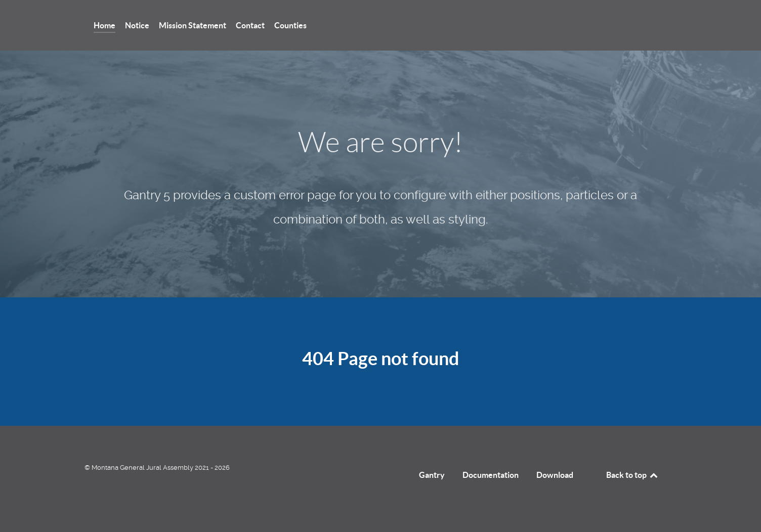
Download (555, 475)
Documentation (491, 475)
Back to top (632, 475)
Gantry (432, 475)
